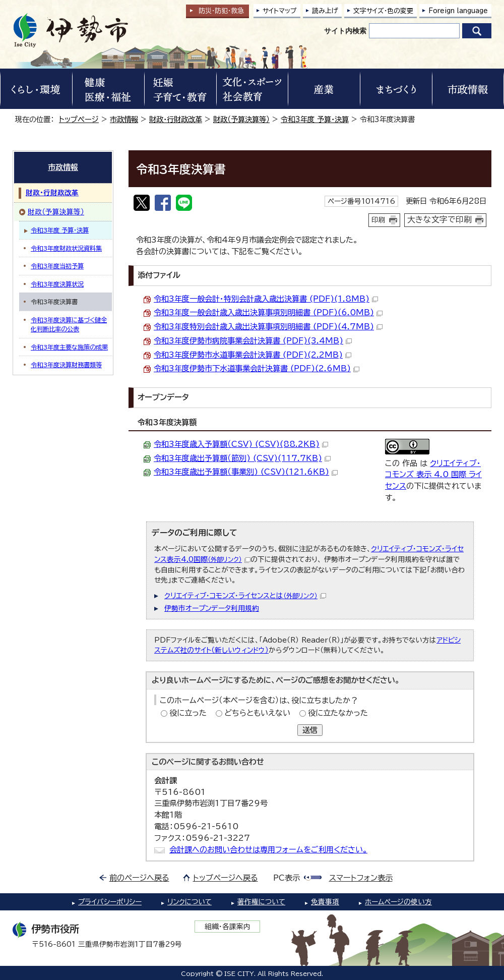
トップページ (79, 119)
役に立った (188, 713)
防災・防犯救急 (221, 11)
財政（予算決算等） (241, 119)
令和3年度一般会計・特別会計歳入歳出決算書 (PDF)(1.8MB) (266, 299)
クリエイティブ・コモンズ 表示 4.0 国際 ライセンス (433, 475)
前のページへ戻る (139, 878)
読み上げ (325, 11)
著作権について (261, 902)
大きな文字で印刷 (439, 219)
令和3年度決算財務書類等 (66, 365)
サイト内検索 (345, 31)
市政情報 (124, 119)
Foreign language (458, 11)
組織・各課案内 (228, 927)
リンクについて (190, 902)
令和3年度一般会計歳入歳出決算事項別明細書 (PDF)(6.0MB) (268, 312)
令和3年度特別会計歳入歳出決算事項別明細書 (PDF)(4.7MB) (268, 327)
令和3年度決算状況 (57, 284)
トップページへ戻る (226, 878)
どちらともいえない (257, 713)
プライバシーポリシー (110, 902)
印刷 (379, 220)
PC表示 (287, 878)
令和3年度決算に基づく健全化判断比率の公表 (69, 324)
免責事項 (325, 902)
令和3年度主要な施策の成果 (69, 347)
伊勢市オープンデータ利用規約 (212, 608)
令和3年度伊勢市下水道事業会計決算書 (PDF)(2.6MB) (257, 368)
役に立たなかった (338, 713)
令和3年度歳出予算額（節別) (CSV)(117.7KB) (242, 458)
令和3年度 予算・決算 (315, 119)
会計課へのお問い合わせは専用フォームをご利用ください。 (268, 850)
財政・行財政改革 (176, 119)
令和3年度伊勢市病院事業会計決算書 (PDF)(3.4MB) (253, 341)
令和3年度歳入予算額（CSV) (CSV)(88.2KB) (241, 444)
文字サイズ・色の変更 (383, 11)
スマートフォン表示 (361, 878)
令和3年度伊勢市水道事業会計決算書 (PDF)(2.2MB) (253, 355)
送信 (310, 730)
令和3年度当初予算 (57, 266)
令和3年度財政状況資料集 (66, 248)
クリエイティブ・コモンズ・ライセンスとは (245, 596)
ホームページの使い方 (398, 902)
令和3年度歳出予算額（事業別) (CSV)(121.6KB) (246, 472)
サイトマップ (280, 11)
